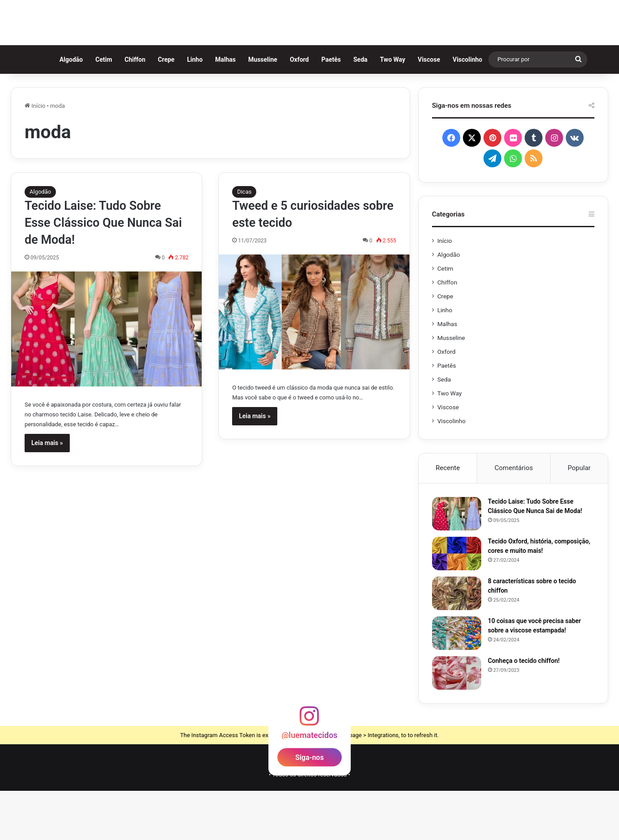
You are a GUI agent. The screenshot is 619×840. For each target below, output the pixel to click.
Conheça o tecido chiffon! (524, 710)
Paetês (335, 109)
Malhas (229, 109)
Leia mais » (47, 492)
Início (35, 155)
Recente (448, 517)
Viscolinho (471, 109)
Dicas (244, 241)
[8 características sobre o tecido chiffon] (457, 643)
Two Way (396, 109)
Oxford (303, 109)
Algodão (75, 109)
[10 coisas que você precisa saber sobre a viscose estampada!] (457, 682)
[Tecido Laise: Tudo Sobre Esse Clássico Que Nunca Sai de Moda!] (106, 378)
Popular (579, 517)
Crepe (170, 109)
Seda (364, 109)
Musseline (266, 109)
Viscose (432, 109)
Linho (199, 109)
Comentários (514, 517)
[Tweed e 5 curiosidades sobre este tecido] (314, 361)
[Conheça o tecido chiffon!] (457, 722)
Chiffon (139, 109)
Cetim (108, 109)
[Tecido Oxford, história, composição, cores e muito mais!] (457, 603)
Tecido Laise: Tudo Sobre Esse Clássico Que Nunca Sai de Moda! (103, 272)
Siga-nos (309, 806)
